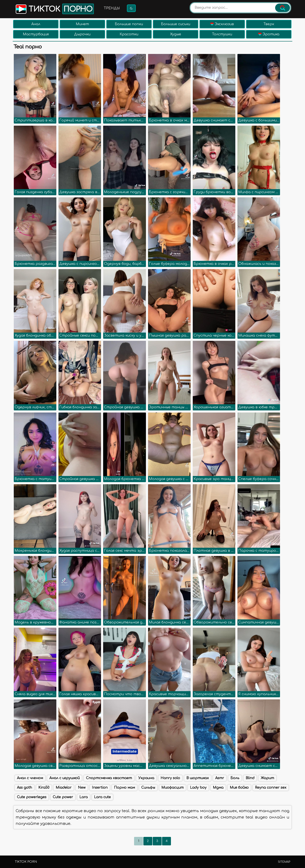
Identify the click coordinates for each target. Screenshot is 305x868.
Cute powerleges (32, 797)
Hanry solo (170, 778)
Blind (250, 778)
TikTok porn (26, 862)
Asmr (220, 778)
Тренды (112, 8)
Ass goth (24, 788)
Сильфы (148, 788)
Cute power (63, 797)
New (82, 788)
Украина (146, 778)
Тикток (54, 9)
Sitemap (284, 862)
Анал (36, 24)
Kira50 (44, 788)
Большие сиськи (176, 24)
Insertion (100, 788)
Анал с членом (30, 778)
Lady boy (198, 788)
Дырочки (82, 34)
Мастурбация (36, 34)
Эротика (269, 34)
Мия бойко (239, 788)
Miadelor (64, 788)
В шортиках (198, 778)
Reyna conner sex (271, 788)
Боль (235, 778)
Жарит (267, 778)
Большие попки (129, 24)
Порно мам (124, 788)
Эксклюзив (222, 24)
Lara (84, 797)
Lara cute (102, 797)
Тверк (269, 24)
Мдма (218, 788)
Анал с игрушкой (64, 778)
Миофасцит (173, 788)
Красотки (129, 34)
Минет (82, 24)
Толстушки (222, 34)
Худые (176, 34)
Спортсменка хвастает (109, 778)
